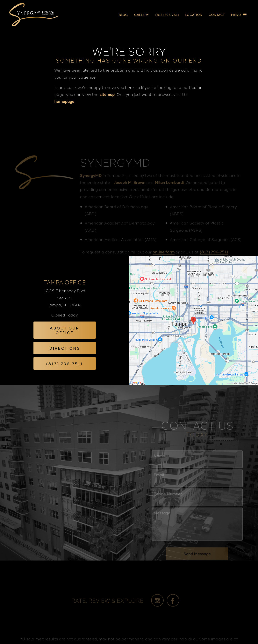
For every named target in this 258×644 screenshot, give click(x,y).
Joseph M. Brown (130, 189)
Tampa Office (64, 282)
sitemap (107, 94)
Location (194, 15)
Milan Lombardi (169, 189)
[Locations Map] (193, 320)
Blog (123, 15)
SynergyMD (91, 182)
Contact (217, 15)
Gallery (142, 15)
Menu (240, 15)
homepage (64, 101)
